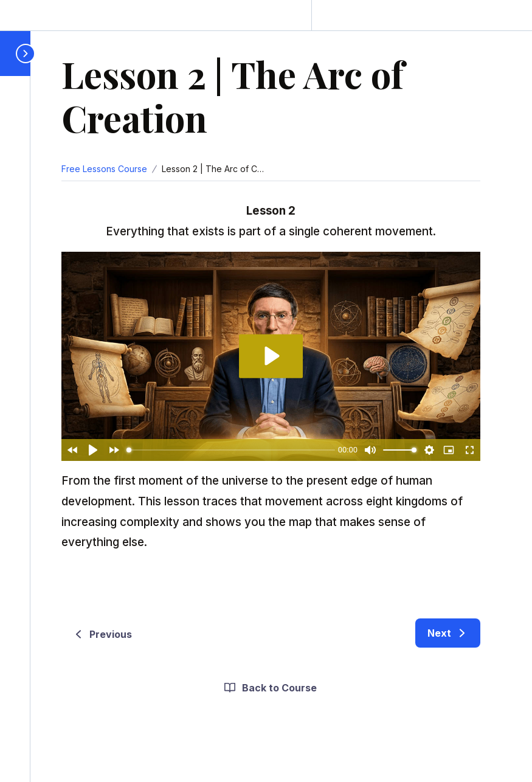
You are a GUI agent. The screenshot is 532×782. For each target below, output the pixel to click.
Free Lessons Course (104, 169)
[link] (448, 633)
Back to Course (270, 688)
